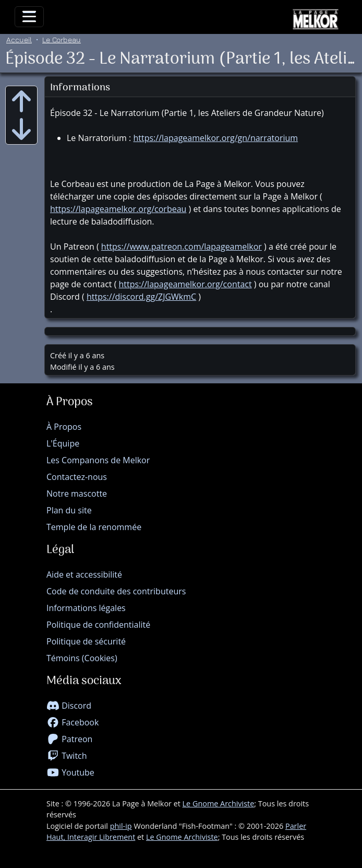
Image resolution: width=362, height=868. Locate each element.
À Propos (64, 427)
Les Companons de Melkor (98, 460)
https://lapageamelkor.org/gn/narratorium (215, 138)
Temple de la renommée (94, 527)
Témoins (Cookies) (82, 658)
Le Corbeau (62, 39)
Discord (69, 706)
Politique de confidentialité (98, 625)
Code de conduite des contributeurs (116, 591)
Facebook (73, 722)
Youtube (70, 772)
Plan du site (69, 510)
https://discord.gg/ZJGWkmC (141, 297)
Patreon (69, 739)
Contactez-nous (77, 477)
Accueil (19, 39)
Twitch (67, 756)
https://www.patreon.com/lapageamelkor (182, 247)
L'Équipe (63, 443)
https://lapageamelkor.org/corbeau (118, 209)
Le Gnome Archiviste (219, 804)
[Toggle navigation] (29, 17)
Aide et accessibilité (84, 574)
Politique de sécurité (86, 641)
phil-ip (121, 826)
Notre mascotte (77, 494)
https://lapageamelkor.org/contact (185, 284)
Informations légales (86, 608)
